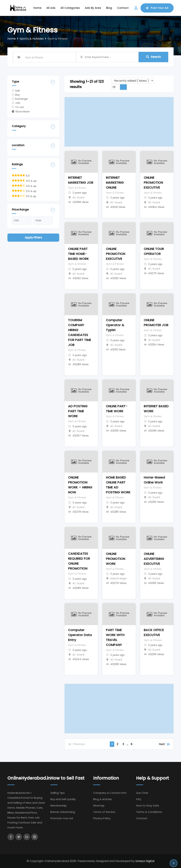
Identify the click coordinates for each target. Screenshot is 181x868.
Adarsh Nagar (119, 578)
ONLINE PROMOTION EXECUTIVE (153, 183)
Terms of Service (104, 812)
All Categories (70, 8)
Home (37, 8)
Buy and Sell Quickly (63, 799)
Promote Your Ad (62, 818)
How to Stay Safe (148, 806)
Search (154, 57)
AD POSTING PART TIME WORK (78, 411)
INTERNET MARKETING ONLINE (115, 183)
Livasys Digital (145, 861)
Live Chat (142, 793)
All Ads (51, 8)
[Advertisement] (119, 122)
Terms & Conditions (149, 812)
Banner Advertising (63, 812)
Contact (123, 8)
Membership (59, 806)
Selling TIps (58, 793)
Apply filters (33, 238)
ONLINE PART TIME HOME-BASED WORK (78, 254)
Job (18, 103)
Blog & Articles (103, 799)
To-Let (20, 107)
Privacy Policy (102, 818)
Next (164, 744)
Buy (17, 95)
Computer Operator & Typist (115, 325)
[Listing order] (133, 81)
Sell (17, 91)
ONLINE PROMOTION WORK (116, 559)
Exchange (21, 99)
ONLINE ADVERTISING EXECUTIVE (154, 559)
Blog (109, 8)
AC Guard (78, 197)
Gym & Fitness (77, 188)
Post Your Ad (157, 8)
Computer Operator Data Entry (80, 635)
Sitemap (99, 806)
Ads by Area (93, 8)
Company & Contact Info (110, 793)
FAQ (139, 799)
